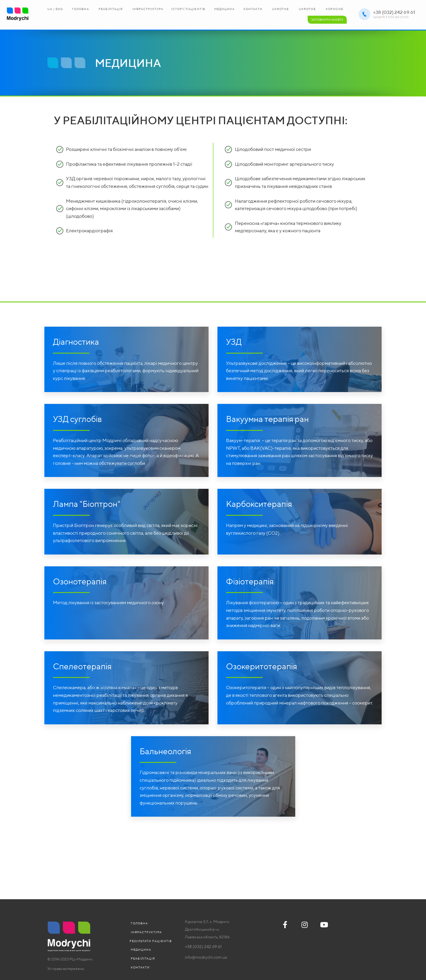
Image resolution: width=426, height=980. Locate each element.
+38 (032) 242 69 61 (394, 12)
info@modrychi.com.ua (206, 957)
